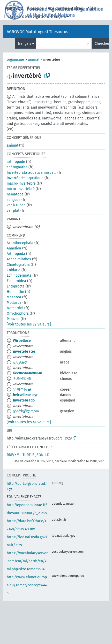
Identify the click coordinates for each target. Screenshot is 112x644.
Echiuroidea (16, 281)
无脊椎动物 (22, 379)
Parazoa (13, 319)
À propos (35, 8)
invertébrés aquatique (25, 178)
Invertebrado (24, 400)
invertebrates (24, 351)
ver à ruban (16, 205)
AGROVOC (14, 8)
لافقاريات (20, 362)
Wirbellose (22, 341)
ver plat (13, 211)
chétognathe (17, 167)
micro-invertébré (21, 189)
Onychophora (18, 313)
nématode (15, 194)
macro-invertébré (21, 183)
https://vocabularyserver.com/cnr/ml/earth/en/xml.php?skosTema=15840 (27, 561)
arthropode (16, 162)
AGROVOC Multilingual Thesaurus (37, 32)
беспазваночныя (27, 373)
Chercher (102, 44)
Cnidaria (14, 270)
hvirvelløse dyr (25, 395)
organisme (15, 60)
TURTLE (28, 455)
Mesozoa (14, 297)
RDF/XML (14, 455)
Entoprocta (16, 286)
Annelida (14, 248)
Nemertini (15, 308)
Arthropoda (16, 254)
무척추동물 (22, 389)
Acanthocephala (20, 243)
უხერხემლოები (26, 411)
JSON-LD (42, 455)
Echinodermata (19, 275)
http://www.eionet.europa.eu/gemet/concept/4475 (27, 585)
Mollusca (14, 303)
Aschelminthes (19, 259)
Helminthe (15, 292)
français (58, 16)
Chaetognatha (18, 265)
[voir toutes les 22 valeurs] (29, 324)
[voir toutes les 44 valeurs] (29, 422)
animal (34, 60)
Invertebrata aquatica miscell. (32, 173)
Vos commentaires (65, 8)
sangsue (14, 200)
